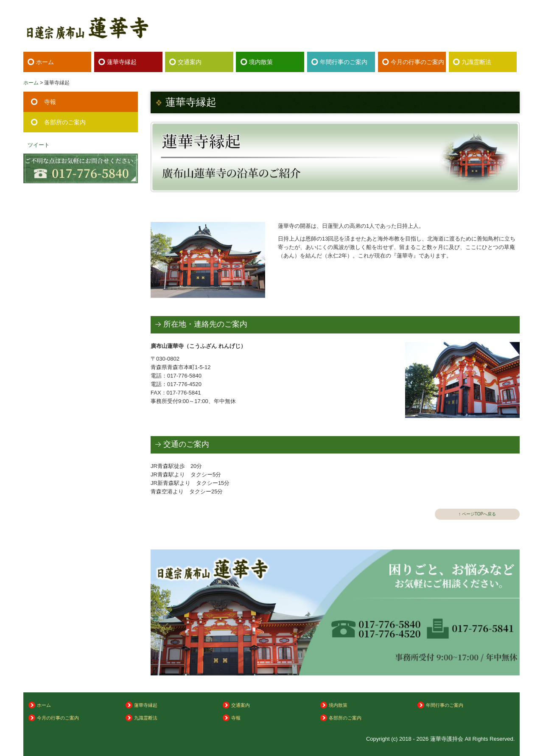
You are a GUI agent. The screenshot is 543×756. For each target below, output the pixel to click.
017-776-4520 (184, 384)
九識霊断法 (476, 62)
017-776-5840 (469, 31)
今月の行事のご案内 (417, 62)
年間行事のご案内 (344, 62)
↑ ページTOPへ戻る (477, 514)
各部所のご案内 (65, 122)
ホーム (45, 62)
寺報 (50, 102)
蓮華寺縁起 (122, 62)
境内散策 (261, 62)
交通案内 (190, 62)
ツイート (39, 145)
